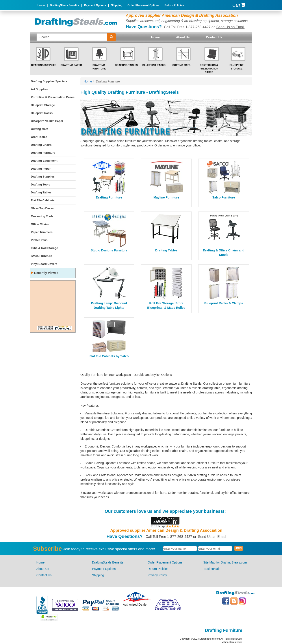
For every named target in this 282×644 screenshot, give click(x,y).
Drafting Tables (126, 65)
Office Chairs (40, 224)
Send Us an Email (230, 27)
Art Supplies (39, 89)
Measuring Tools (42, 216)
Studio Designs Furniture (109, 250)
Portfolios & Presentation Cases (209, 68)
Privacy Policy (157, 575)
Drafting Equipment (44, 161)
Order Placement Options (144, 5)
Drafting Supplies (44, 65)
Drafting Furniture (43, 153)
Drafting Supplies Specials (49, 81)
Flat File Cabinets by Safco (109, 356)
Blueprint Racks (154, 65)
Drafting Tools (40, 184)
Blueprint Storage (43, 105)
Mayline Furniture (166, 197)
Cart (239, 5)
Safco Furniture (41, 256)
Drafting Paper (71, 65)
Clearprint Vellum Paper (47, 121)
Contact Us (214, 37)
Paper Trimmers (42, 232)
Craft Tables (39, 137)
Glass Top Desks (42, 208)
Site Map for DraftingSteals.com (225, 562)
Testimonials (212, 569)
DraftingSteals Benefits (65, 5)
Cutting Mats (181, 65)
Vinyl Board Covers (44, 264)
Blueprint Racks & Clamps (224, 303)
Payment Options (95, 5)
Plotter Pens (39, 240)
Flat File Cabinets (43, 200)
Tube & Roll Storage (44, 248)
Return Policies (174, 5)
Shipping (117, 5)
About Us (183, 37)
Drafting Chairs (41, 145)
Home (41, 5)
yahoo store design (232, 642)
